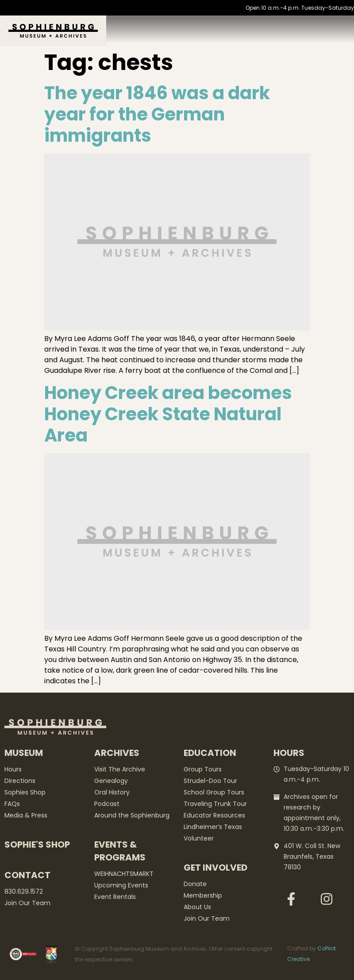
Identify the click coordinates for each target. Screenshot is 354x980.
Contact (27, 875)
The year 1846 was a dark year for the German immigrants (157, 114)
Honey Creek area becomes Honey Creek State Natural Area (168, 414)
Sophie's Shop (37, 844)
